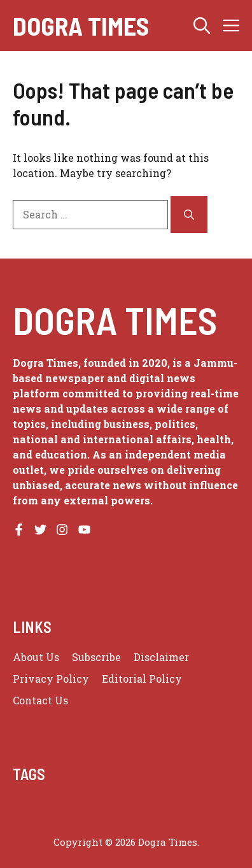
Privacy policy (51, 679)
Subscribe (96, 657)
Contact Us (40, 700)
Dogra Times (81, 25)
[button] (202, 25)
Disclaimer (161, 657)
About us (36, 657)
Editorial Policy (142, 679)
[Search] (189, 215)
